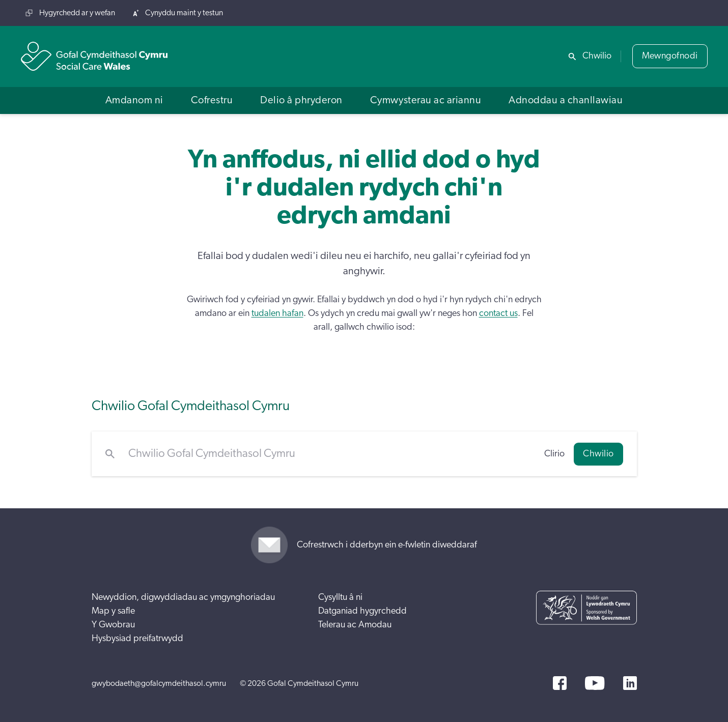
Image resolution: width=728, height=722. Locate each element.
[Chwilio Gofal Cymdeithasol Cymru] (330, 454)
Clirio (554, 454)
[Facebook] (560, 683)
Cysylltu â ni (340, 597)
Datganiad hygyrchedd (362, 611)
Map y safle (113, 611)
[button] (134, 100)
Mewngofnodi (670, 56)
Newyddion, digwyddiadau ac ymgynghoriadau (183, 597)
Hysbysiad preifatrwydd (137, 639)
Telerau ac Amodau (355, 625)
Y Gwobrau (113, 625)
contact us (498, 313)
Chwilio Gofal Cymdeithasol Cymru (191, 406)
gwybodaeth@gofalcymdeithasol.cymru (159, 683)
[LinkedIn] (630, 683)
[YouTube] (595, 683)
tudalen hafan (277, 313)
